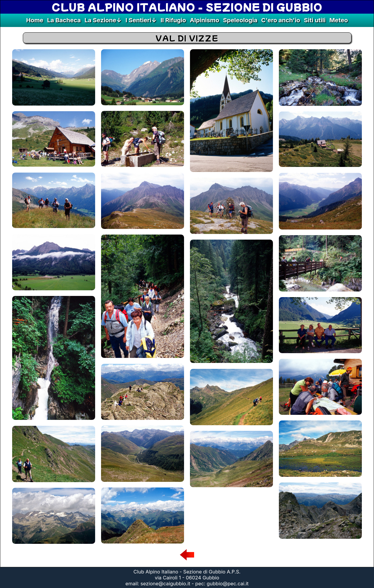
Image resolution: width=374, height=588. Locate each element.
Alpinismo (205, 20)
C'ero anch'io (281, 20)
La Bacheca (64, 20)
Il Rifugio (173, 20)
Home (35, 20)
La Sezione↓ (103, 20)
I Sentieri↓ (141, 20)
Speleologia (240, 20)
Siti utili (315, 20)
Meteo (339, 20)
